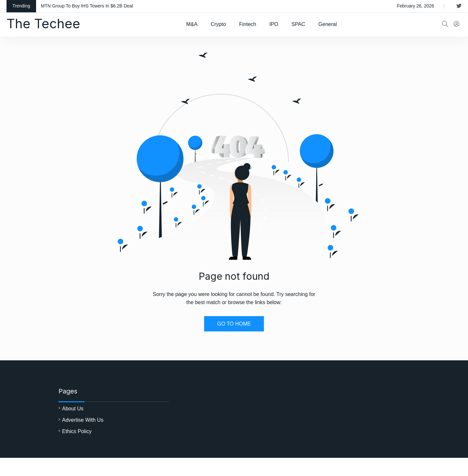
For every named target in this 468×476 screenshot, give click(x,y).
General (328, 24)
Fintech (248, 24)
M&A (192, 24)
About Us (73, 409)
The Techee (43, 24)
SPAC (298, 24)
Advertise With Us (83, 420)
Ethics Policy (77, 431)
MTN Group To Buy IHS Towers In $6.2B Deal (87, 6)
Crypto (218, 24)
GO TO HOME (234, 324)
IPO (274, 24)
